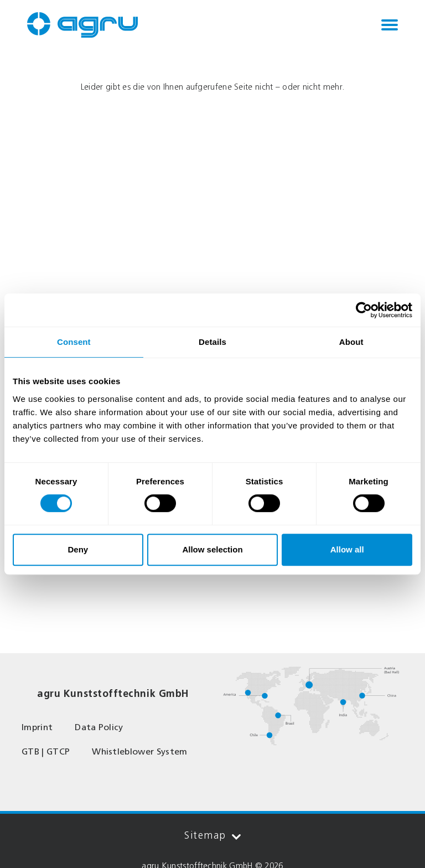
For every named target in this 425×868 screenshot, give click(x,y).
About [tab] (351, 342)
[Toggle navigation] (390, 25)
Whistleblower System (139, 751)
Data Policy (99, 727)
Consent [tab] (74, 342)
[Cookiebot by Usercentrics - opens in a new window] (364, 310)
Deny (78, 549)
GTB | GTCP (46, 751)
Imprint (37, 727)
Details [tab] (212, 342)
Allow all (347, 549)
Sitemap (212, 836)
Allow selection (212, 549)
